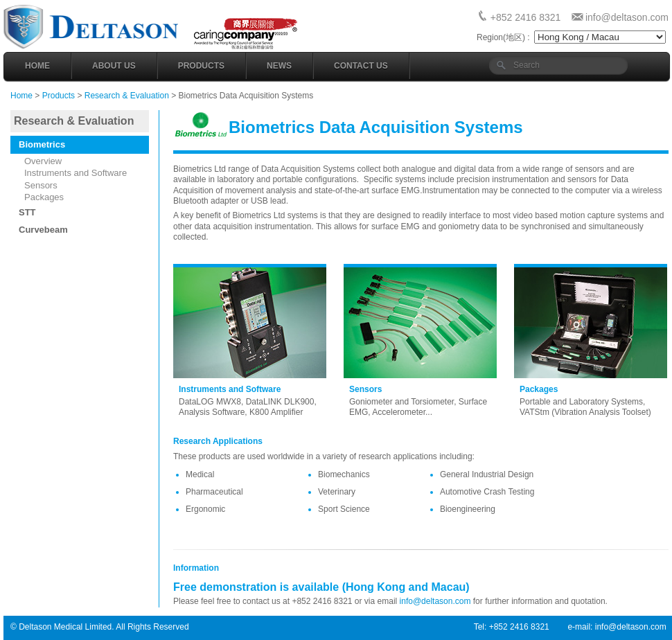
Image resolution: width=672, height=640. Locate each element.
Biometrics (42, 144)
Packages (44, 197)
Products (201, 66)
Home (37, 66)
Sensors (41, 185)
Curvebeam (43, 230)
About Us (114, 66)
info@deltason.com (627, 17)
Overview (43, 161)
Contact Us (361, 66)
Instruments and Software (76, 173)
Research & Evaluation (127, 96)
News (279, 66)
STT (27, 212)
